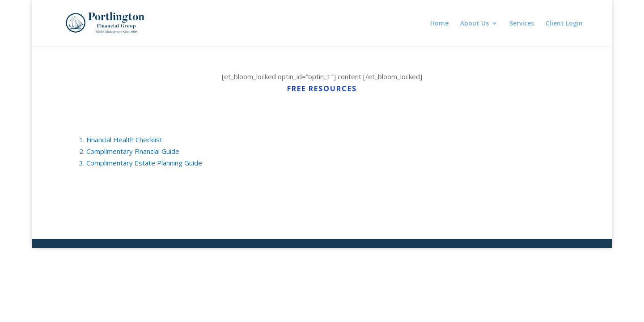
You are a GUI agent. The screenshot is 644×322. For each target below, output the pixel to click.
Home (439, 24)
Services (522, 24)
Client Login (564, 24)
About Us (475, 24)
